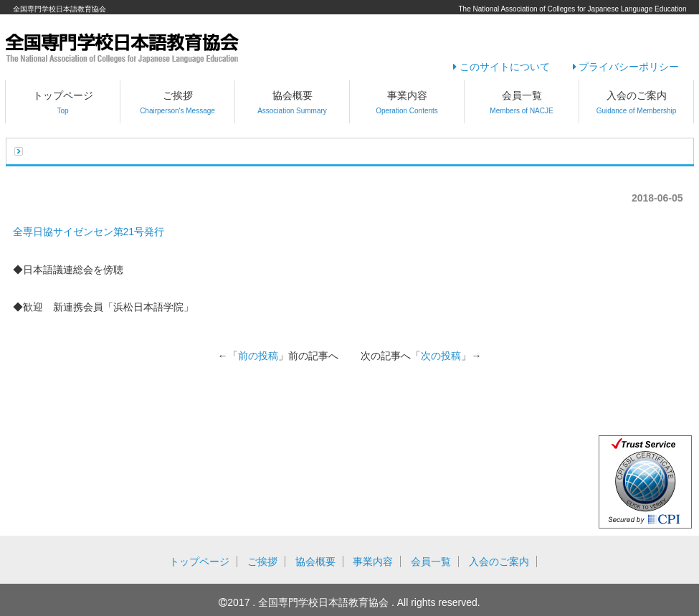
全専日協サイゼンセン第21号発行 (89, 232)
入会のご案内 (637, 102)
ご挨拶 (177, 102)
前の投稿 (258, 356)
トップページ (63, 102)
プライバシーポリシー (626, 67)
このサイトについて (501, 67)
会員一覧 (521, 102)
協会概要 (292, 102)
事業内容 (407, 102)
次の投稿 (441, 356)
